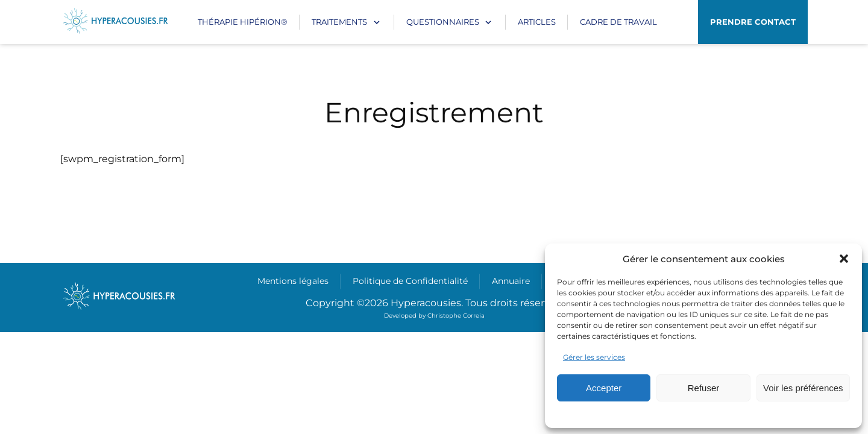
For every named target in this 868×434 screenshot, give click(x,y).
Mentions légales (293, 281)
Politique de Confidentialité (410, 281)
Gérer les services (594, 357)
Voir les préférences (803, 388)
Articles (537, 22)
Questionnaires (443, 22)
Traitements (339, 22)
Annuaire (511, 281)
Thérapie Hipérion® (243, 22)
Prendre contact (753, 22)
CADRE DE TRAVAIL (618, 22)
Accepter (604, 388)
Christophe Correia (456, 316)
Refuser (704, 388)
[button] (844, 259)
